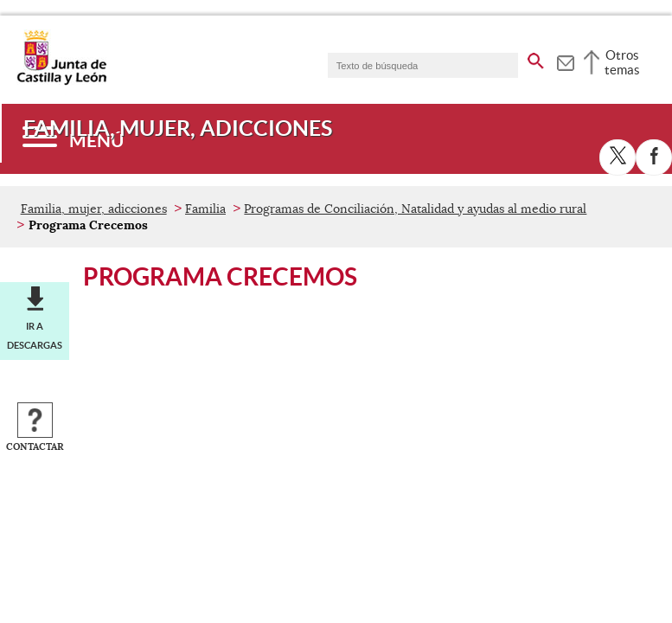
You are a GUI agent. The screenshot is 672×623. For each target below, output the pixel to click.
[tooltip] (565, 61)
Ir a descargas (35, 336)
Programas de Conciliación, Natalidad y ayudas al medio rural (415, 209)
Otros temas (622, 62)
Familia (205, 209)
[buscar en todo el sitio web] (536, 58)
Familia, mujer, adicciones (94, 209)
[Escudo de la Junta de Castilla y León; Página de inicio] (61, 81)
